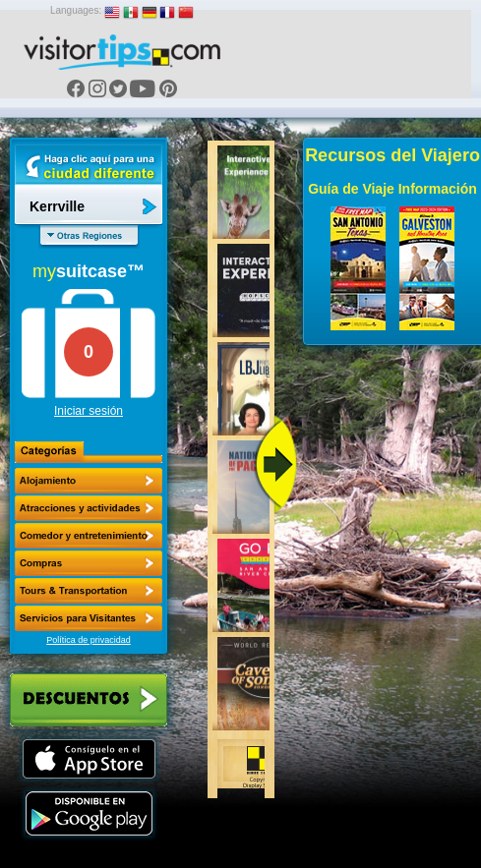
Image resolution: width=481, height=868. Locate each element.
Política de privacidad (89, 640)
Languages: (76, 10)
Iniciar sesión (89, 411)
